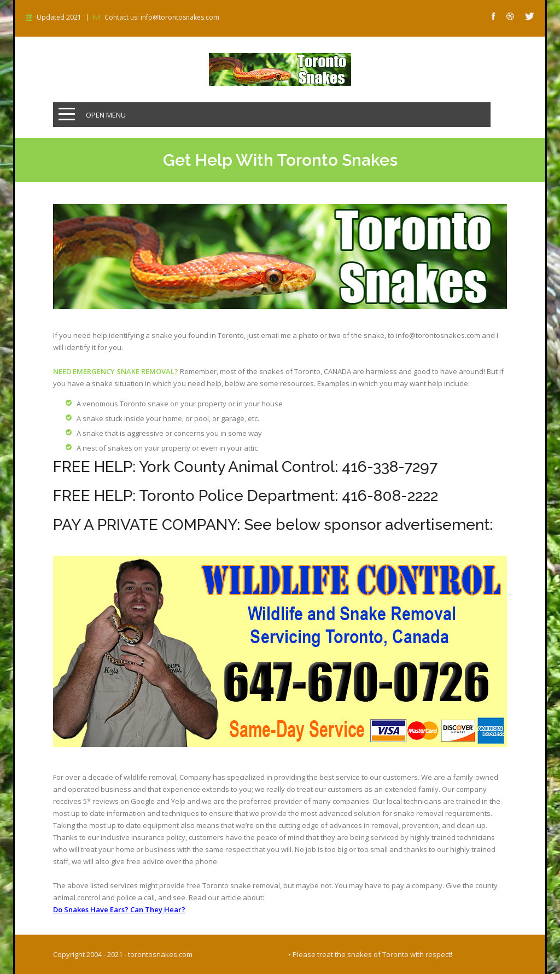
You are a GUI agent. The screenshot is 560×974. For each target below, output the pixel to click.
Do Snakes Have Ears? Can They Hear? (119, 909)
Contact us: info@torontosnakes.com (162, 18)
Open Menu (106, 115)
